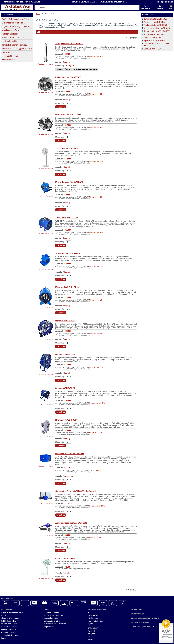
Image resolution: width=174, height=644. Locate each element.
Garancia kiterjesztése (10, 627)
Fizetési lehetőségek (9, 624)
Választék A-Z (93, 615)
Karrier (4, 638)
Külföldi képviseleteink (10, 621)
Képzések (6, 52)
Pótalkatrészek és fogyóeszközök (17, 49)
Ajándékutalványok (9, 630)
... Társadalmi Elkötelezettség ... (113, 2)
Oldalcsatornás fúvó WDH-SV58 (70, 454)
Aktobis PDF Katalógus (10, 618)
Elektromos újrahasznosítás (55, 624)
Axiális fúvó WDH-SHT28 (67, 218)
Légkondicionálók (9, 41)
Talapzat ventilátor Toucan (67, 148)
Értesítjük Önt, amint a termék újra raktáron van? (77, 69)
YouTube (91, 637)
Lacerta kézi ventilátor (65, 559)
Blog (89, 612)
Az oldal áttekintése (95, 621)
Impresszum (49, 627)
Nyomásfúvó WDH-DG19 (66, 420)
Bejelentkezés (160, 9)
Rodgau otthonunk (10, 56)
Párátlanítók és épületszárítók (15, 19)
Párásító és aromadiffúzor (13, 38)
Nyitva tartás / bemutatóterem (13, 612)
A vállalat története (8, 632)
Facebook (91, 631)
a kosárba (61, 107)
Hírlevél (4, 615)
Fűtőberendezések (11, 34)
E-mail (90, 639)
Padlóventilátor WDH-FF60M (68, 115)
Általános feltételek (52, 612)
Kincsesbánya (9, 60)
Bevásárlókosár (146, 9)
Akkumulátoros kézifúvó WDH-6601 (71, 523)
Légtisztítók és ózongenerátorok (16, 27)
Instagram (91, 634)
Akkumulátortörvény (52, 621)
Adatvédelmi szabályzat (54, 615)
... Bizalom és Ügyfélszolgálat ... (83, 2)
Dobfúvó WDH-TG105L (66, 354)
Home (38, 14)
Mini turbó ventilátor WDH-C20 (69, 182)
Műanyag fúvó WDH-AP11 (67, 287)
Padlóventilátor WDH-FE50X (68, 77)
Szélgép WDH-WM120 (65, 388)
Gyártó (90, 624)
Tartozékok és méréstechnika (15, 45)
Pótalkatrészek (93, 618)
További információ (45, 64)
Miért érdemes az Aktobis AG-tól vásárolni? (22, 2)
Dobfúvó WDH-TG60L (65, 321)
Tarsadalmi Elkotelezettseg (12, 635)
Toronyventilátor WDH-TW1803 (69, 44)
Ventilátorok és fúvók (11, 30)
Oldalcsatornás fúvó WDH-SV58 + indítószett (76, 491)
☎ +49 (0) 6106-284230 (165, 2)
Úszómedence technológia (13, 23)
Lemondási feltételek (52, 618)
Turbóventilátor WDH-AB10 (68, 253)
